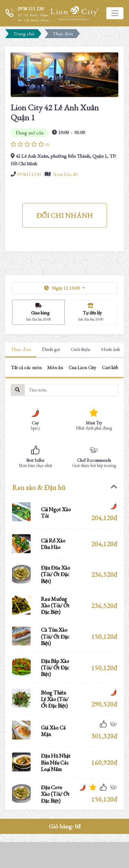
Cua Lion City (82, 401)
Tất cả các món (26, 401)
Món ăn (55, 401)
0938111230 (29, 207)
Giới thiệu (80, 383)
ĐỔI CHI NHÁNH (65, 249)
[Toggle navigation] (115, 13)
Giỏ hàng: (65, 860)
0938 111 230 (31, 9)
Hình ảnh (111, 383)
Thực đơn (21, 383)
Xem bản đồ (65, 207)
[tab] (64, 521)
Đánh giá (51, 383)
